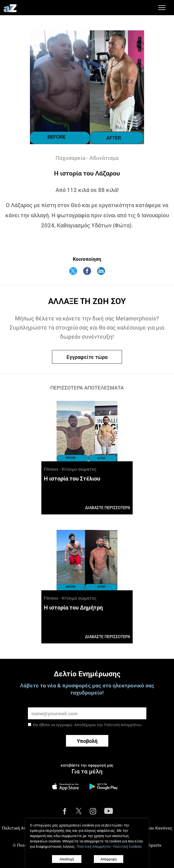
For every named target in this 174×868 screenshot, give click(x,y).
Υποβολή (87, 741)
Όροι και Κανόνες (155, 828)
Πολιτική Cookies (127, 846)
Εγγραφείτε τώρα (87, 357)
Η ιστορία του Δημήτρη (73, 607)
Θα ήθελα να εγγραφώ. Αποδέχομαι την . (88, 725)
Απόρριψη (109, 859)
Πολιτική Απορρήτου (123, 725)
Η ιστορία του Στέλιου (72, 478)
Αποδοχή (67, 859)
